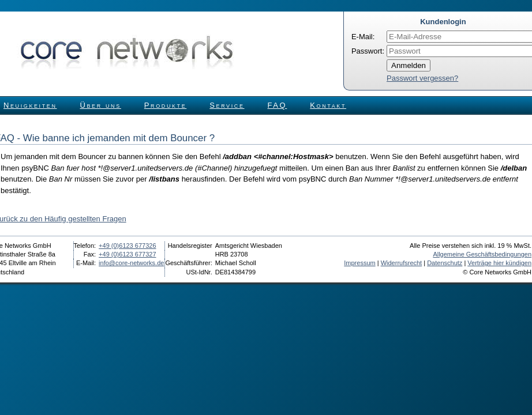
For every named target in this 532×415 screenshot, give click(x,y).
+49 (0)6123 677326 (127, 246)
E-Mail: (363, 37)
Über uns (101, 105)
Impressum (359, 263)
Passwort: (368, 51)
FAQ (278, 105)
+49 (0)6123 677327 (127, 254)
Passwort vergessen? (422, 78)
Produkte (165, 105)
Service (227, 105)
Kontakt (328, 105)
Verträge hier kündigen (499, 263)
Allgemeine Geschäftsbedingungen (482, 254)
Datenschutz (445, 263)
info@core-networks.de (131, 263)
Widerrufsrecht (402, 263)
